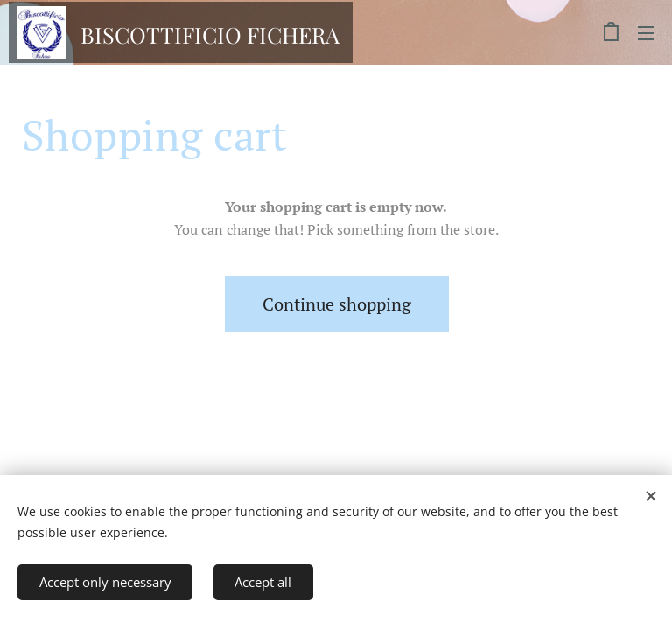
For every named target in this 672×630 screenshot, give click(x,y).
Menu (646, 33)
